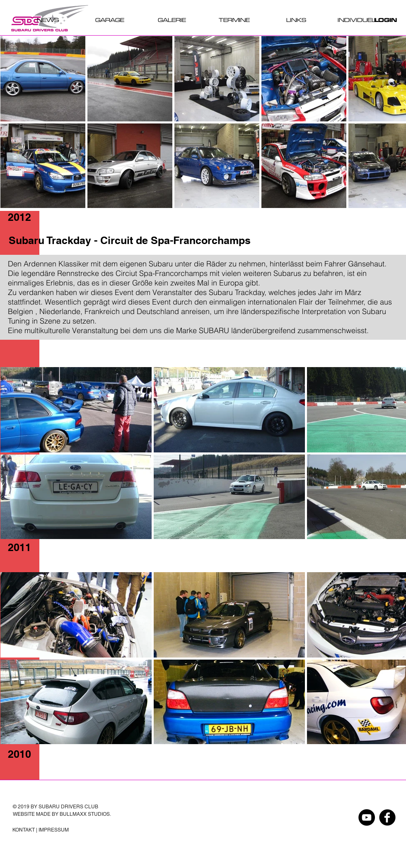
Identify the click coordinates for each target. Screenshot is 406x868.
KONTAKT (24, 830)
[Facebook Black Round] (387, 817)
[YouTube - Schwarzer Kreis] (367, 817)
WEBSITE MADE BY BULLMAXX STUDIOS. (62, 814)
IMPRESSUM (54, 830)
